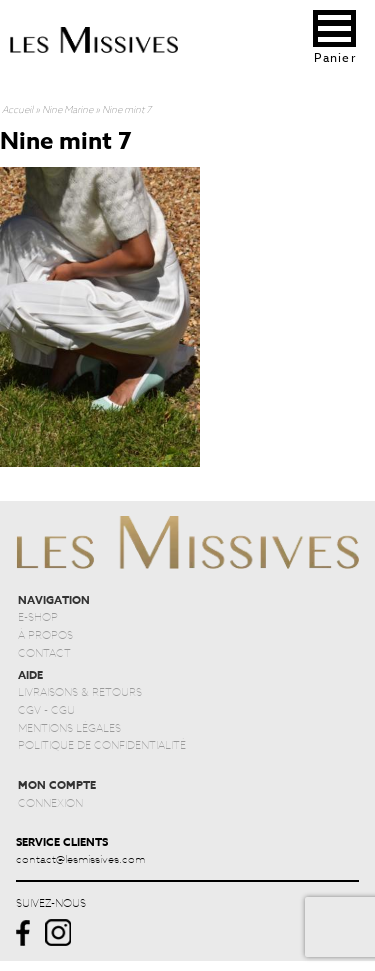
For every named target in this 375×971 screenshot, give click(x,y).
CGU (63, 709)
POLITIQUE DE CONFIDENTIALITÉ (102, 744)
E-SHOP (38, 616)
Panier (334, 57)
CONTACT (44, 652)
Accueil (17, 108)
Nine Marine (67, 108)
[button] (334, 28)
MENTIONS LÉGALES (69, 727)
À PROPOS (45, 634)
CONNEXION (50, 802)
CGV (29, 709)
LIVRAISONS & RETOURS (80, 691)
